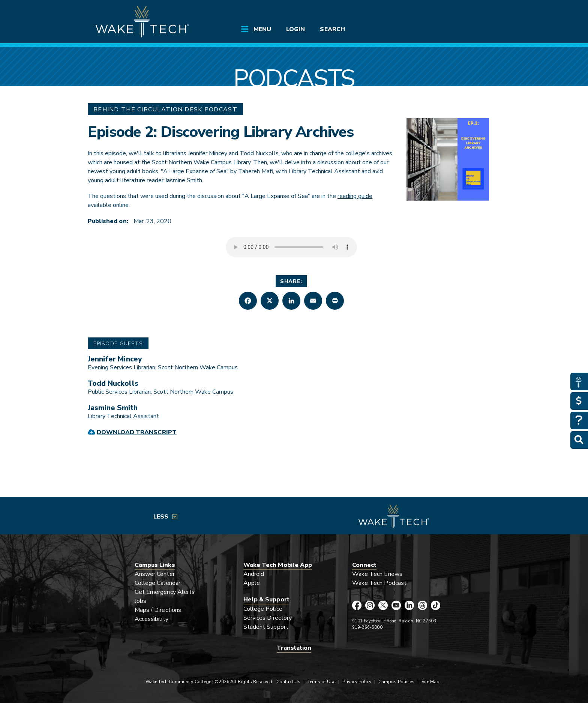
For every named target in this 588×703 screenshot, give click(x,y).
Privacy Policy (357, 682)
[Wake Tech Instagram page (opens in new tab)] (370, 605)
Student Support (266, 627)
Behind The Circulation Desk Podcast (165, 109)
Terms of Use (322, 682)
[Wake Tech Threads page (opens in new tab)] (422, 605)
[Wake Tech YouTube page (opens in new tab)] (396, 605)
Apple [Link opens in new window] (252, 583)
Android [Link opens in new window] (254, 574)
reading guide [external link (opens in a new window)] (355, 196)
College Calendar (157, 583)
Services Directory (268, 618)
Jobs (140, 601)
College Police (263, 609)
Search (332, 29)
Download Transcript (137, 432)
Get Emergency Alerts (165, 592)
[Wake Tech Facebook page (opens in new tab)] (357, 605)
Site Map (430, 682)
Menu (262, 29)
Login (295, 29)
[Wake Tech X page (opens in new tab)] (383, 605)
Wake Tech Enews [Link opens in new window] (377, 574)
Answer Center (155, 574)
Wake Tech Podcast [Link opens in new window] (379, 583)
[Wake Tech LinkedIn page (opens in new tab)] (409, 605)
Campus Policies (396, 682)
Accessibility (151, 619)
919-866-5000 (367, 627)
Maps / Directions (158, 610)
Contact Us (288, 682)
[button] (248, 301)
